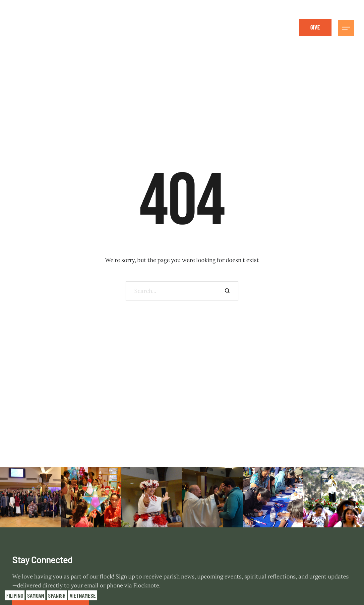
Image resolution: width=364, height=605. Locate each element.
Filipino (15, 595)
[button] (315, 27)
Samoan (36, 595)
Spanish (57, 595)
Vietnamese (83, 595)
